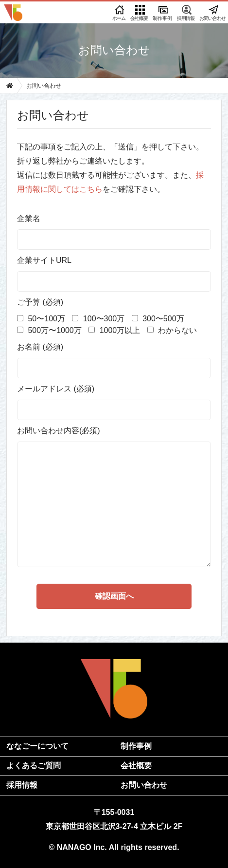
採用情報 (186, 13)
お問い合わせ (212, 13)
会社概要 (139, 13)
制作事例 (162, 13)
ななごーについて (37, 746)
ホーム (119, 13)
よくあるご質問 (34, 766)
